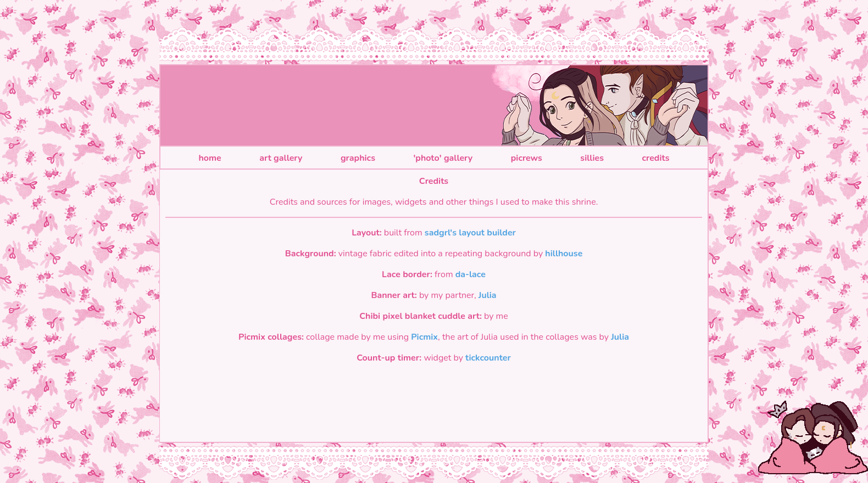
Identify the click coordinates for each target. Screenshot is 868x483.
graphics (358, 158)
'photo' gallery (443, 158)
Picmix (424, 337)
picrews (527, 158)
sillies (592, 158)
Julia (488, 295)
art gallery (281, 158)
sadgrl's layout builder (470, 233)
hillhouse (564, 254)
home (210, 158)
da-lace (471, 274)
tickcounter (488, 358)
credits (655, 158)
